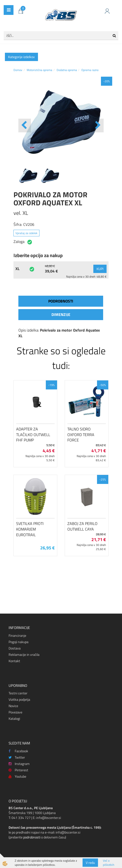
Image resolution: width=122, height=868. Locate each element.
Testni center (18, 693)
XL (18, 269)
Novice (13, 706)
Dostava (15, 648)
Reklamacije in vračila (24, 654)
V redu (90, 863)
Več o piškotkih (109, 863)
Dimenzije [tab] (61, 314)
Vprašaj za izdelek (26, 233)
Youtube (17, 776)
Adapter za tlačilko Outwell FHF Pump (33, 435)
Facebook (18, 751)
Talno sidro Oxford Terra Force (81, 435)
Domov (18, 70)
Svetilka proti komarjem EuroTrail (30, 529)
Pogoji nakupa (18, 642)
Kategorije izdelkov (21, 57)
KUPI (100, 269)
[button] (97, 125)
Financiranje (17, 635)
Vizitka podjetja (19, 699)
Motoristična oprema (39, 70)
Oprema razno (90, 70)
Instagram (19, 764)
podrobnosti (32, 837)
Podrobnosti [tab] (61, 301)
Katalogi (14, 718)
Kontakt (14, 661)
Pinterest (18, 770)
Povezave (15, 712)
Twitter (17, 757)
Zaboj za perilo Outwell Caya (82, 526)
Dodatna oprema (67, 70)
